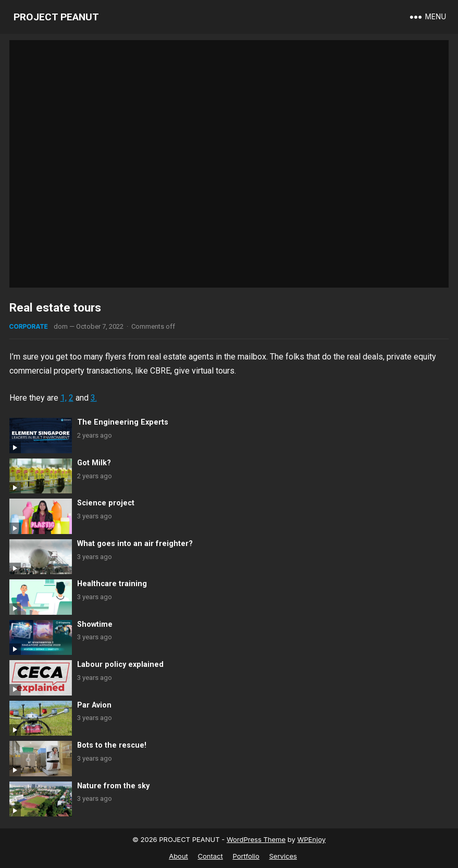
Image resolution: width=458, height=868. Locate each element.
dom (61, 326)
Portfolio (246, 856)
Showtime (95, 624)
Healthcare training (112, 584)
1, (64, 398)
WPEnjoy (311, 839)
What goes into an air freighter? (135, 544)
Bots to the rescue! (112, 745)
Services (283, 856)
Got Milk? (94, 463)
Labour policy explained (120, 665)
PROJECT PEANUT (56, 17)
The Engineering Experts (123, 422)
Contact (211, 856)
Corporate (29, 326)
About (178, 856)
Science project (106, 503)
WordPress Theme (256, 839)
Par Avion (94, 705)
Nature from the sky (113, 786)
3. (94, 398)
